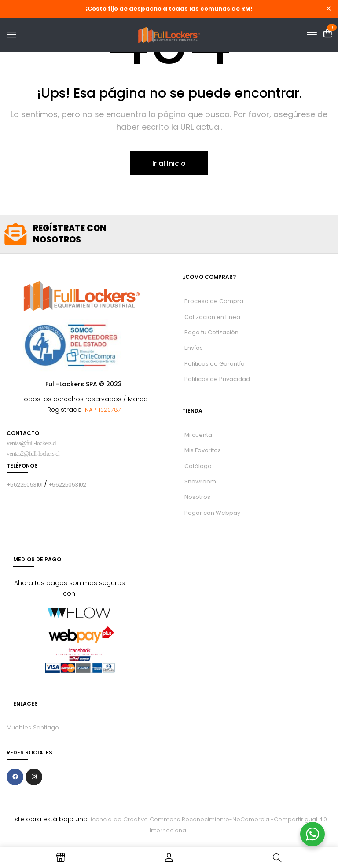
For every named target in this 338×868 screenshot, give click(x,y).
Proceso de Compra (214, 301)
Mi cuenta (198, 435)
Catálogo (198, 466)
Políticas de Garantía (215, 364)
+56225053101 (25, 485)
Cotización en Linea (212, 317)
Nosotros (197, 497)
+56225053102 (67, 485)
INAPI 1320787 (101, 410)
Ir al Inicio (169, 163)
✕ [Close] (329, 9)
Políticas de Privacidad (217, 379)
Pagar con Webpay (212, 513)
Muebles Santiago (33, 727)
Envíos (194, 348)
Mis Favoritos (203, 450)
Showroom (200, 482)
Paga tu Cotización (211, 332)
